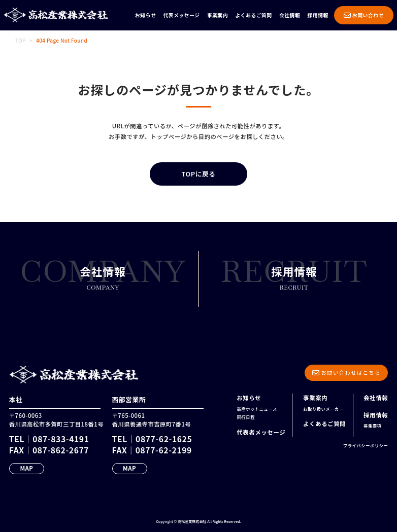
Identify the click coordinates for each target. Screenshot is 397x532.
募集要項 (372, 425)
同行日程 (245, 417)
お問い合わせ (364, 15)
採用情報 (318, 15)
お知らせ (145, 15)
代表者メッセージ (261, 432)
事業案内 (218, 15)
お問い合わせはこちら (346, 373)
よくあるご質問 (253, 15)
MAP (26, 468)
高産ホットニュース (257, 409)
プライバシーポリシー (366, 445)
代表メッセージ (181, 15)
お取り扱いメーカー (323, 409)
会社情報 (290, 15)
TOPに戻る (198, 174)
